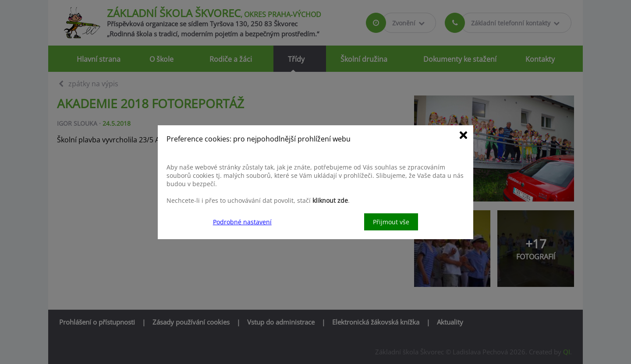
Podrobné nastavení (242, 222)
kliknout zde (330, 200)
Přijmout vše (391, 222)
